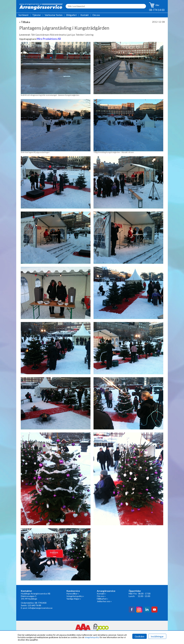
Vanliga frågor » (74, 599)
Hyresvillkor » (73, 594)
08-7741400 (41, 603)
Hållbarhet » (102, 599)
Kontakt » (101, 594)
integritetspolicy (92, 637)
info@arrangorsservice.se (40, 608)
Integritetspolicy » (75, 596)
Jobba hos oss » (104, 601)
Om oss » (101, 596)
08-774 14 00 (157, 10)
